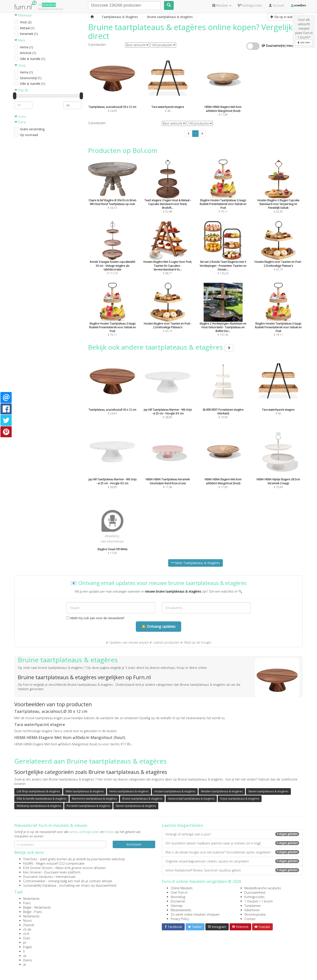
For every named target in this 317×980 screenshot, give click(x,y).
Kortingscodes (254, 897)
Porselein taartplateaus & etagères (88, 806)
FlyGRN (28, 863)
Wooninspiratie (255, 914)
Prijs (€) (21, 90)
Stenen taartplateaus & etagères (268, 791)
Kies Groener (32, 872)
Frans (27, 903)
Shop (20, 65)
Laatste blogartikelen (182, 825)
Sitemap (177, 906)
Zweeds (29, 925)
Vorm (20, 117)
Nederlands (31, 899)
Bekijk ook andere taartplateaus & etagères (161, 347)
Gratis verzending (32, 129)
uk (25, 956)
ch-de (27, 929)
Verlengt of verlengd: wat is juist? (232, 834)
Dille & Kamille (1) (32, 59)
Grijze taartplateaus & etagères (240, 799)
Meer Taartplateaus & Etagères (195, 563)
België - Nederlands (37, 907)
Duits (27, 938)
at (25, 965)
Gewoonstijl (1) (31, 78)
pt (25, 943)
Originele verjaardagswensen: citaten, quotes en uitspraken (232, 861)
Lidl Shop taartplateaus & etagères (38, 791)
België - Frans (33, 912)
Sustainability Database (40, 885)
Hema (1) (26, 47)
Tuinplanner (253, 906)
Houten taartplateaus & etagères (175, 791)
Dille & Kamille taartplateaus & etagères (41, 799)
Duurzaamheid (255, 892)
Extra (20, 122)
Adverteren (252, 910)
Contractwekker (34, 881)
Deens (28, 960)
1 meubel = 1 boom (259, 901)
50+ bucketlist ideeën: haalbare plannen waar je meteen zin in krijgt (232, 843)
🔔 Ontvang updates (158, 626)
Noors (28, 921)
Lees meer (304, 42)
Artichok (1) (28, 53)
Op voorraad (29, 135)
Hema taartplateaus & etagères (129, 791)
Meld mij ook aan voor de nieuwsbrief (95, 618)
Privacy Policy (180, 919)
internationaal (65, 877)
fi (24, 951)
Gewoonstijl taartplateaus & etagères (191, 799)
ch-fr (26, 934)
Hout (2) (26, 22)
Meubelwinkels (181, 910)
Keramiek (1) (29, 34)
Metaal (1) (27, 28)
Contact (250, 919)
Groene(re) (49, 5)
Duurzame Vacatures (38, 877)
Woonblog (178, 897)
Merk (20, 40)
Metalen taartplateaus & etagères (222, 791)
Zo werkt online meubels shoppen (195, 914)
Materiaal (23, 15)
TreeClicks (30, 859)
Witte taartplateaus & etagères (85, 791)
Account (276, 5)
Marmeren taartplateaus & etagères (94, 799)
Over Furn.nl (179, 892)
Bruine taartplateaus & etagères (142, 799)
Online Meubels (182, 888)
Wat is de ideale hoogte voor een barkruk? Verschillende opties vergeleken (232, 852)
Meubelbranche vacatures (263, 888)
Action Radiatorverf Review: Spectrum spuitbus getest (232, 870)
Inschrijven (134, 844)
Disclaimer (178, 901)
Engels (28, 947)
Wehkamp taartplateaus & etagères (39, 806)
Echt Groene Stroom (38, 868)
